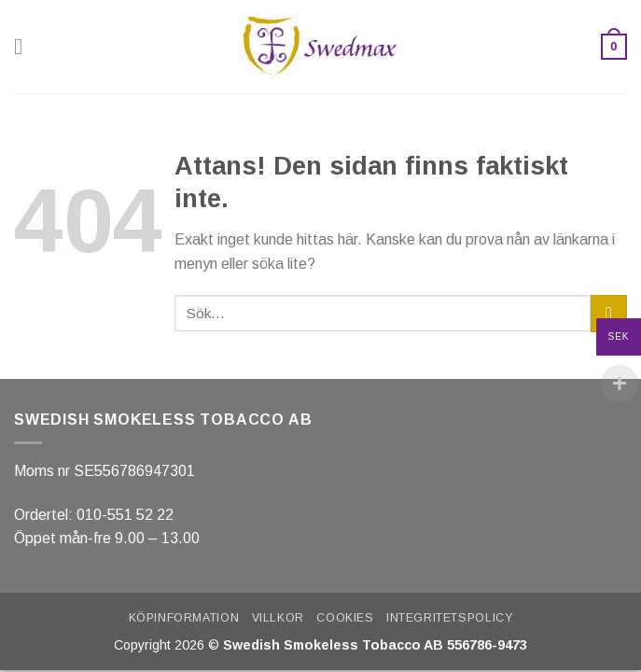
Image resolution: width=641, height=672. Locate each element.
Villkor (278, 618)
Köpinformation (184, 618)
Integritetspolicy (449, 618)
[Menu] (25, 46)
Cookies (345, 618)
